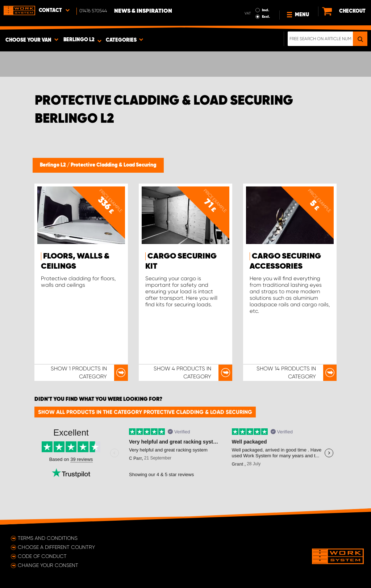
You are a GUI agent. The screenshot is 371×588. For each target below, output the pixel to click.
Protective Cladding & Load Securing (114, 165)
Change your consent (48, 565)
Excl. (266, 17)
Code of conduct (42, 556)
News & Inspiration (143, 11)
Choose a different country (56, 547)
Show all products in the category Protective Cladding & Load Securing (145, 412)
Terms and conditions (48, 538)
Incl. (266, 10)
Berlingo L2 (53, 165)
